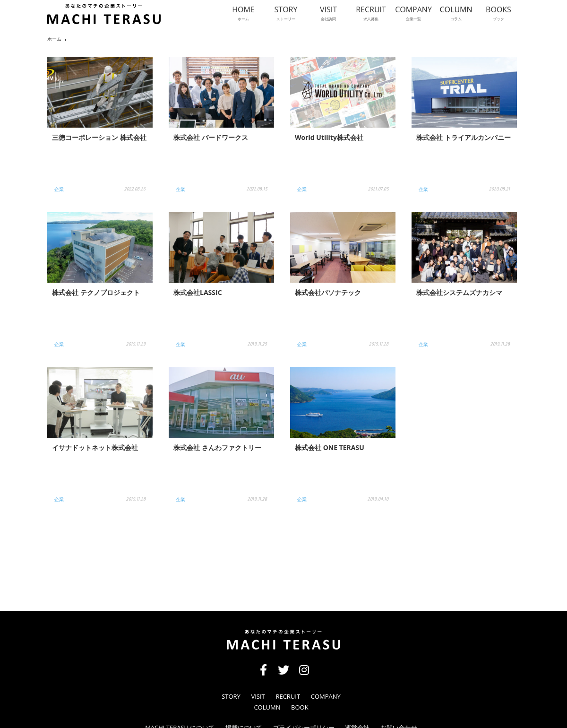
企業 (59, 189)
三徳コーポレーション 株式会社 (99, 137)
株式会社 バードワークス (211, 137)
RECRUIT (288, 697)
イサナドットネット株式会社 (95, 447)
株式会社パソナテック (328, 292)
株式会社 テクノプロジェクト (96, 292)
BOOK (300, 707)
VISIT (258, 697)
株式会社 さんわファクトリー (217, 447)
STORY (231, 697)
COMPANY (326, 697)
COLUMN (267, 707)
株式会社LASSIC (198, 292)
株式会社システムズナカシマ (459, 292)
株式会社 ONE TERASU (330, 447)
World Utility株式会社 (329, 137)
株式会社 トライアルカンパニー (464, 137)
